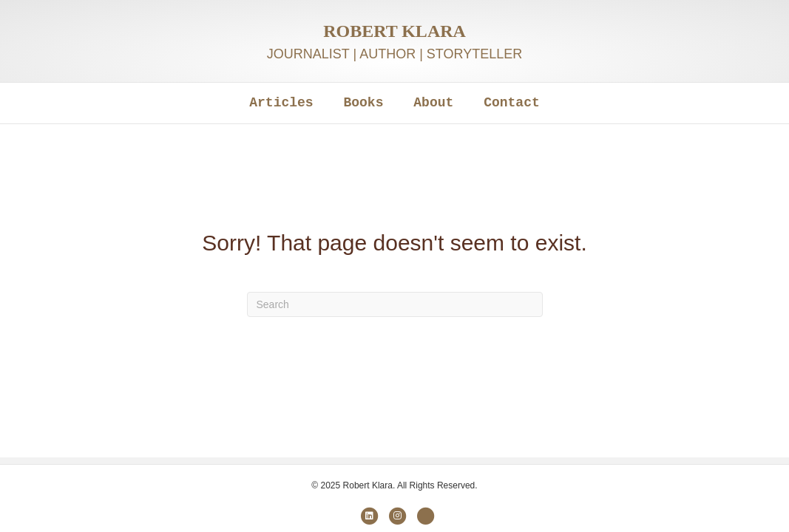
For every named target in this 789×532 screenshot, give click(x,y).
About (433, 103)
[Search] (395, 304)
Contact (512, 103)
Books (363, 103)
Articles (281, 103)
